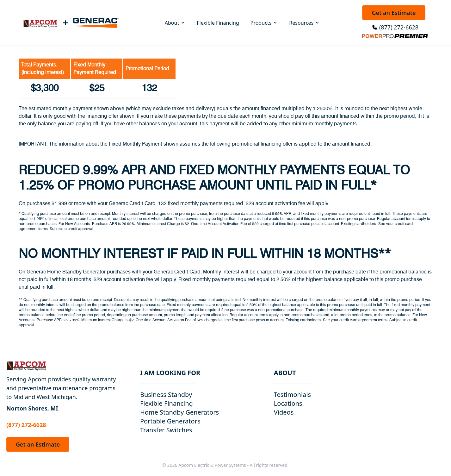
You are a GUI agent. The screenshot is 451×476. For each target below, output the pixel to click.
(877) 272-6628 (399, 27)
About (175, 23)
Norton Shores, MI (32, 408)
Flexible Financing (218, 23)
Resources (304, 23)
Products (264, 23)
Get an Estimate (394, 13)
